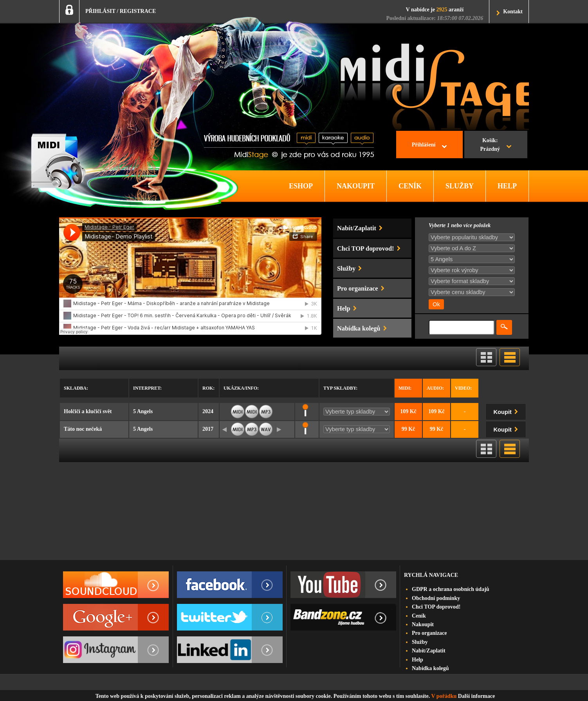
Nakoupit (423, 624)
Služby (420, 642)
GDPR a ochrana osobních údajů (451, 589)
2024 (208, 411)
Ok (436, 304)
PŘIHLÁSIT (100, 11)
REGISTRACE (138, 11)
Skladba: (76, 388)
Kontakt (513, 12)
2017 (208, 429)
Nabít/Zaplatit (429, 651)
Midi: (405, 388)
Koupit (507, 411)
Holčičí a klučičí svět (88, 411)
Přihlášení (424, 145)
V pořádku (444, 696)
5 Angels (143, 411)
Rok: (208, 388)
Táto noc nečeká (83, 429)
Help (418, 660)
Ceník (419, 616)
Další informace (476, 696)
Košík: (490, 146)
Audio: (435, 388)
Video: (463, 388)
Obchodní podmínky (436, 598)
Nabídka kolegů (430, 668)
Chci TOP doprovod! (436, 607)
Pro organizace (429, 633)
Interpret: (147, 388)
